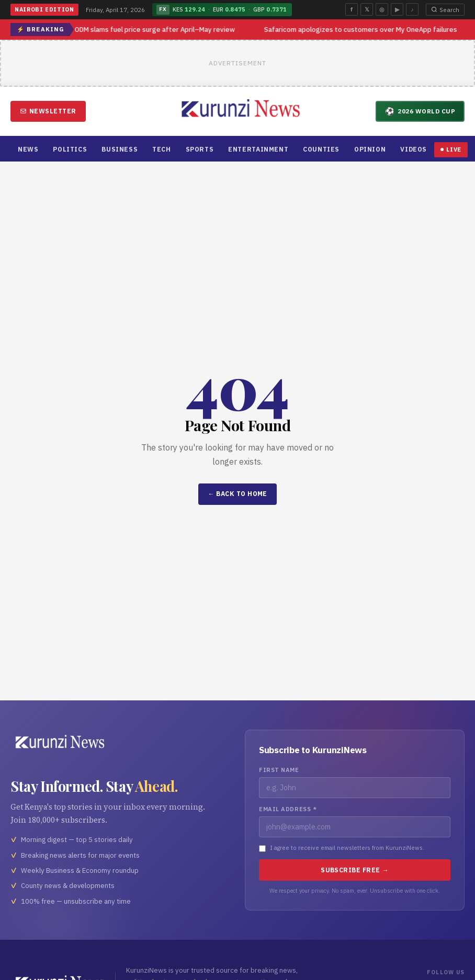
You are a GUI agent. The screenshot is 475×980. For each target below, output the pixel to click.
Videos (414, 149)
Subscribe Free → (355, 870)
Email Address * (288, 809)
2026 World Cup (420, 111)
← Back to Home (237, 494)
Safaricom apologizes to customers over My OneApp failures (361, 30)
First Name (279, 770)
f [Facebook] (352, 9)
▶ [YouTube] (397, 9)
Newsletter (48, 111)
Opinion (370, 149)
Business (120, 149)
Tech (161, 149)
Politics (70, 149)
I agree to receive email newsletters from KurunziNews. (347, 848)
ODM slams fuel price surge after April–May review (155, 30)
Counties (321, 149)
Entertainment (258, 149)
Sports (200, 149)
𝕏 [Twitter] (367, 9)
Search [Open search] (445, 10)
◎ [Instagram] (382, 9)
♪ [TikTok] (412, 9)
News (28, 149)
